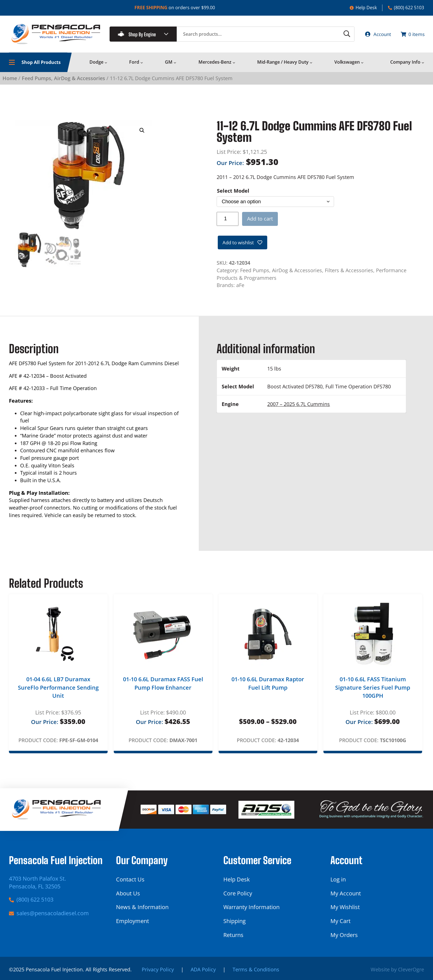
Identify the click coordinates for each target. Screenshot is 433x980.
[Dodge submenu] (106, 64)
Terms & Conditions (256, 970)
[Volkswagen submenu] (362, 64)
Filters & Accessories (349, 272)
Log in (338, 880)
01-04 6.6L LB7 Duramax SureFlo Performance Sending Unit (58, 689)
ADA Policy (203, 970)
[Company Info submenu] (423, 64)
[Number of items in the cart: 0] (411, 35)
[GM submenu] (175, 64)
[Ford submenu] (142, 64)
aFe (240, 287)
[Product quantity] (228, 220)
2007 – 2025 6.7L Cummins (299, 406)
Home (10, 80)
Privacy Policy (158, 970)
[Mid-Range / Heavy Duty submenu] (311, 64)
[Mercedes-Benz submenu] (234, 64)
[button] (142, 132)
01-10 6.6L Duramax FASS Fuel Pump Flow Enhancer (163, 685)
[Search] (341, 35)
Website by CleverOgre (397, 970)
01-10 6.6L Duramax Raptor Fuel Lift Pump (268, 685)
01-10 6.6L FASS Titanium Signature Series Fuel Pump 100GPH (373, 689)
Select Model (233, 192)
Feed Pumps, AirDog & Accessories (63, 80)
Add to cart (260, 220)
